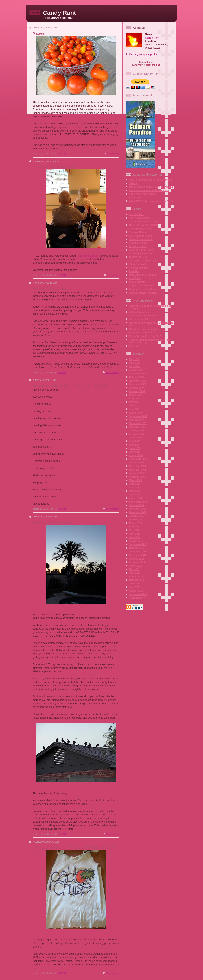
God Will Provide (138, 257)
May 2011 (134, 569)
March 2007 (135, 395)
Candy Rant (152, 38)
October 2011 (137, 580)
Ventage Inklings (138, 268)
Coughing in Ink (138, 243)
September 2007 (138, 416)
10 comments (112, 372)
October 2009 (137, 505)
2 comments (113, 154)
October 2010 (137, 548)
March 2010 (135, 523)
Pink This (134, 271)
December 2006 (138, 384)
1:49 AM (62, 509)
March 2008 (135, 438)
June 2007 (135, 406)
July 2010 (134, 537)
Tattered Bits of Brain (141, 250)
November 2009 (138, 509)
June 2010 (135, 534)
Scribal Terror (137, 214)
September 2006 (138, 374)
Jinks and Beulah (88, 256)
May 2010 (134, 530)
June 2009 (135, 491)
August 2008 (136, 455)
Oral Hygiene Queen (140, 254)
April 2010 (135, 527)
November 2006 (138, 381)
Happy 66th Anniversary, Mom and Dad (151, 187)
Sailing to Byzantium (141, 229)
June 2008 (135, 448)
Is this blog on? (138, 246)
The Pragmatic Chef (140, 218)
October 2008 (137, 463)
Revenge (134, 346)
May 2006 (134, 359)
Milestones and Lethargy (143, 329)
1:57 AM (62, 834)
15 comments (112, 973)
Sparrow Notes (137, 232)
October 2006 (137, 377)
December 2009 (138, 512)
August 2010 (136, 541)
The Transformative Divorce (145, 222)
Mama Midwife (137, 282)
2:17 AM (62, 275)
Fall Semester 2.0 (139, 319)
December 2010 (138, 555)
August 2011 (136, 577)
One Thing (135, 278)
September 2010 (138, 544)
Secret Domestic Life (141, 239)
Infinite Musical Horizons (143, 293)
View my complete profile (143, 54)
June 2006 (135, 363)
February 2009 (137, 477)
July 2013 (134, 587)
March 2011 (135, 566)
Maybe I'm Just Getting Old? (145, 336)
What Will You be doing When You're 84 (151, 201)
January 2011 (137, 559)
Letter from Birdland (140, 236)
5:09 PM (62, 154)
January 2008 (137, 431)
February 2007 (137, 391)
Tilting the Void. (138, 264)
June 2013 (135, 584)
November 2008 (138, 466)
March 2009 (135, 480)
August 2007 (136, 413)
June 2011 (135, 573)
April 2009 (135, 484)
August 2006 (136, 370)
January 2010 (137, 516)
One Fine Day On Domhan (144, 225)
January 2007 (137, 388)
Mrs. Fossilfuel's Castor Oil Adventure (150, 180)
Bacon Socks (136, 198)
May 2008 (134, 445)
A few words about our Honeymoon (149, 190)
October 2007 (137, 420)
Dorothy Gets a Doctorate (143, 289)
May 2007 (134, 402)
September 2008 (138, 459)
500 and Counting (139, 312)
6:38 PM (62, 372)
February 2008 (137, 434)
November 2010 (138, 552)
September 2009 (138, 502)
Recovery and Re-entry (142, 333)
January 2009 (137, 473)
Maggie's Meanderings (142, 286)
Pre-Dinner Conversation (143, 316)
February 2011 (137, 562)
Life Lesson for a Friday (142, 194)
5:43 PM (62, 973)
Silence (133, 183)
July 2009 (134, 495)
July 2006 (134, 366)
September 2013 (138, 594)
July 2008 (134, 452)
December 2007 (138, 427)
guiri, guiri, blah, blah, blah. (144, 261)
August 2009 (136, 498)
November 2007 (138, 423)
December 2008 (138, 470)
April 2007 (135, 399)
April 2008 (135, 441)
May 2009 (134, 488)
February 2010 (137, 520)
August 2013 (136, 591)
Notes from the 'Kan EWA (143, 275)
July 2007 (134, 409)
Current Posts (137, 598)
